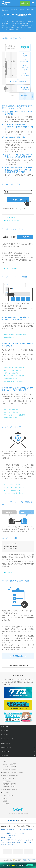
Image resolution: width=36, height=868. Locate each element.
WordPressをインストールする (15, 367)
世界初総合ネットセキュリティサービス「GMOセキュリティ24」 (17, 829)
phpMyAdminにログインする (14, 381)
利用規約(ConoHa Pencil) (9, 778)
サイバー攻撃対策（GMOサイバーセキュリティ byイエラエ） (16, 840)
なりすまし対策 (27, 842)
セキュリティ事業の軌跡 (7, 845)
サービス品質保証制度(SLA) (10, 790)
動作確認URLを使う (11, 337)
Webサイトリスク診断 (18, 833)
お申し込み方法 (10, 217)
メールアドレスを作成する (13, 485)
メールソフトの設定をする (13, 490)
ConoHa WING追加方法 (12, 220)
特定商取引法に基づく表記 (9, 784)
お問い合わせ (6, 792)
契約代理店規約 (7, 781)
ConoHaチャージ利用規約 (9, 767)
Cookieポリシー (7, 798)
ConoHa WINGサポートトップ (18, 9)
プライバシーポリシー (8, 795)
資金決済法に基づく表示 (9, 787)
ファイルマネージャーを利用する (15, 376)
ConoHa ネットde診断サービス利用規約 (13, 773)
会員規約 (5, 761)
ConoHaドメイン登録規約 (9, 764)
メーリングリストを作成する (14, 493)
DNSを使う (9, 572)
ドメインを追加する (11, 268)
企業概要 (5, 801)
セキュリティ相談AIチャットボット (10, 835)
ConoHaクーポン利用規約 (9, 770)
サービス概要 (6, 804)
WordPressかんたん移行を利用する (16, 334)
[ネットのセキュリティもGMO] (18, 865)
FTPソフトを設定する (12, 373)
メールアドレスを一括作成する (15, 487)
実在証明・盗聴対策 (6, 838)
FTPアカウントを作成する (13, 370)
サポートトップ (5, 9)
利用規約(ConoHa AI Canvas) (10, 775)
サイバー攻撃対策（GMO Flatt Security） (11, 842)
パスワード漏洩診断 (6, 833)
